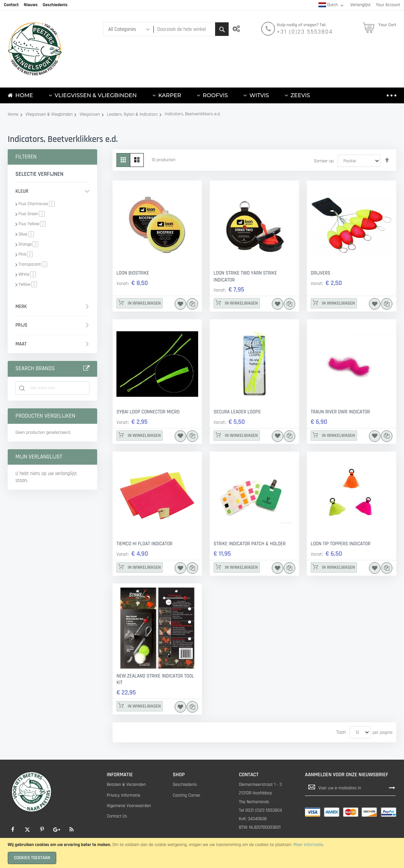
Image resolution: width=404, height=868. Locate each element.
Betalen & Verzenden (126, 785)
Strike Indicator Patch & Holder (250, 544)
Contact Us (117, 816)
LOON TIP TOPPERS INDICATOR (341, 544)
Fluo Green (32, 214)
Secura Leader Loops (237, 412)
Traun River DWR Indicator (340, 412)
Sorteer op (324, 161)
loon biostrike (133, 273)
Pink (26, 254)
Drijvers (321, 273)
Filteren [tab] (26, 157)
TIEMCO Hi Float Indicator (144, 544)
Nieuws (31, 5)
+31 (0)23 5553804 (305, 32)
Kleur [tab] (22, 191)
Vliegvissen (90, 114)
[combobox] (184, 29)
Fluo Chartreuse (37, 204)
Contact (11, 5)
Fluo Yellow (32, 224)
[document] (202, 853)
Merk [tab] (21, 307)
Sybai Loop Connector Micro (148, 412)
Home (13, 114)
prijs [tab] (21, 325)
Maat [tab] (21, 344)
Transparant (33, 264)
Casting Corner (187, 795)
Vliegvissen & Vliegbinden (49, 114)
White (27, 274)
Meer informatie (308, 845)
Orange (28, 244)
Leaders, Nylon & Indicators (133, 114)
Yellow (28, 284)
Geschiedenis (185, 785)
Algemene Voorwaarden (129, 806)
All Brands (86, 369)
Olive (26, 234)
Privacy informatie (124, 795)
